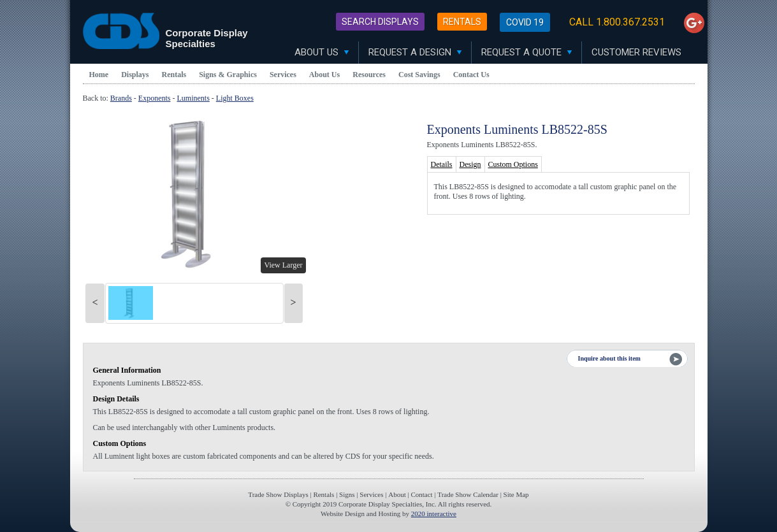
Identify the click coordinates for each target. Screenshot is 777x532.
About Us (322, 52)
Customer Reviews (636, 52)
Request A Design (415, 52)
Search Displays (380, 22)
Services (283, 75)
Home (99, 75)
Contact (421, 494)
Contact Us (471, 75)
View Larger (283, 265)
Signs (347, 494)
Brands (121, 98)
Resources (369, 75)
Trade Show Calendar (468, 494)
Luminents (193, 98)
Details (442, 164)
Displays (135, 75)
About (397, 494)
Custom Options (513, 164)
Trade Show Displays (278, 494)
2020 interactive (434, 514)
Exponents (155, 98)
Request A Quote (526, 52)
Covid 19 (525, 22)
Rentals (462, 22)
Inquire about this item (609, 358)
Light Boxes (235, 98)
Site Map (516, 494)
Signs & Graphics (228, 75)
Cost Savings (419, 75)
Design (470, 164)
